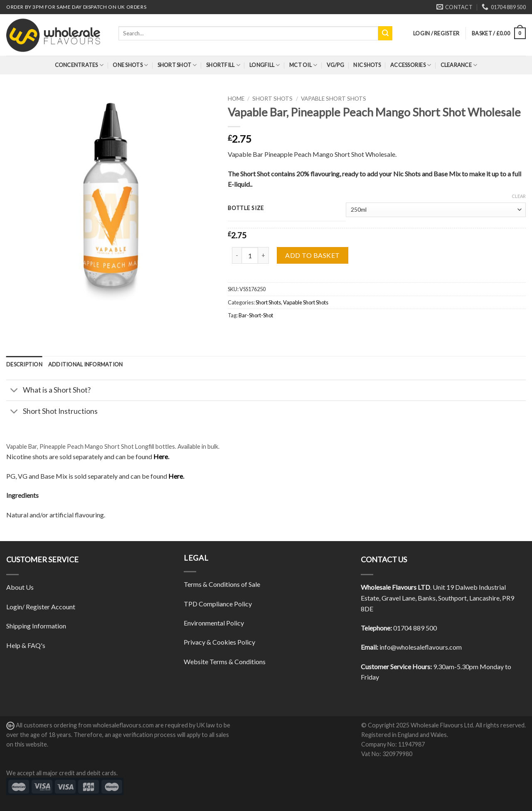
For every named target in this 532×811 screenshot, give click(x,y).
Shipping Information (36, 626)
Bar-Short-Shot (256, 315)
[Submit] (385, 33)
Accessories (411, 65)
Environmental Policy (214, 623)
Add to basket (312, 255)
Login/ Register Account (41, 607)
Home (236, 99)
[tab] (24, 364)
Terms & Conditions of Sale (222, 584)
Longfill (265, 65)
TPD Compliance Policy (218, 604)
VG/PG (335, 65)
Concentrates (79, 65)
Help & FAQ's (26, 645)
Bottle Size (246, 208)
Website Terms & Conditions (225, 661)
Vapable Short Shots (334, 99)
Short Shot (177, 65)
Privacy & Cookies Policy (219, 642)
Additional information (86, 364)
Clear (519, 196)
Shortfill (223, 65)
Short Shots (272, 99)
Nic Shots (367, 65)
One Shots (130, 65)
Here (161, 456)
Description (24, 364)
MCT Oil (303, 65)
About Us (20, 587)
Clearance (459, 65)
